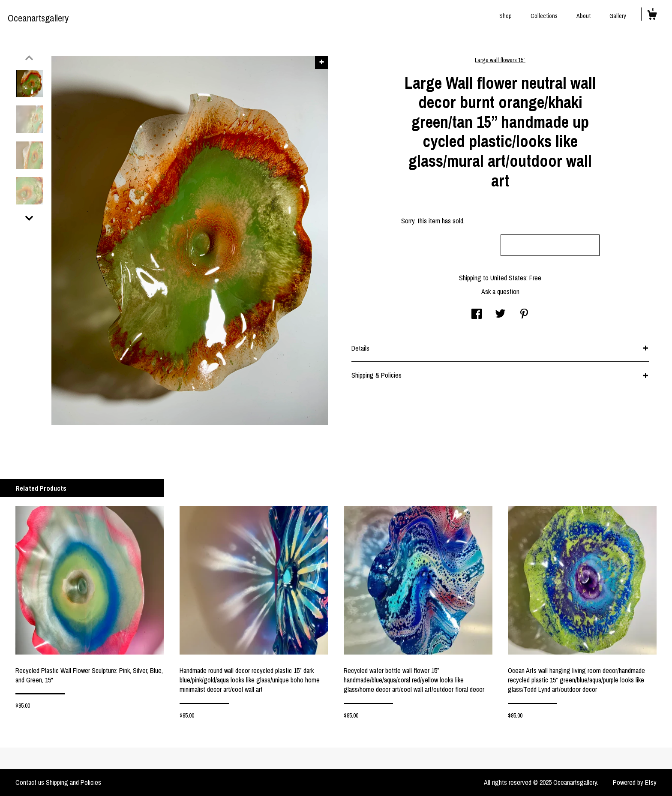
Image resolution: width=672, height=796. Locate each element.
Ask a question (500, 291)
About (583, 16)
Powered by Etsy (635, 782)
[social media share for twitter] (500, 315)
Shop (505, 16)
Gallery (618, 16)
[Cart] (652, 16)
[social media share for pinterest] (524, 315)
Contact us (30, 782)
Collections (544, 16)
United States (508, 278)
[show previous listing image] (29, 58)
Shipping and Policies (73, 782)
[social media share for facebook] (477, 315)
